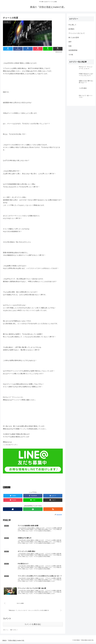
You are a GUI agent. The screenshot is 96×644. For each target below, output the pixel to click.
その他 (71, 55)
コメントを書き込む (33, 626)
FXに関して (7, 487)
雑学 (70, 42)
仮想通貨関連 (73, 50)
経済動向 (71, 29)
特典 (70, 46)
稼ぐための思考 (74, 38)
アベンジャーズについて (77, 33)
